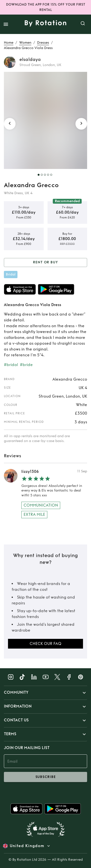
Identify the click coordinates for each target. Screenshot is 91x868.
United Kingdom (27, 846)
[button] (45, 693)
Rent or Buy (45, 263)
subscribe (45, 777)
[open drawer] (6, 24)
